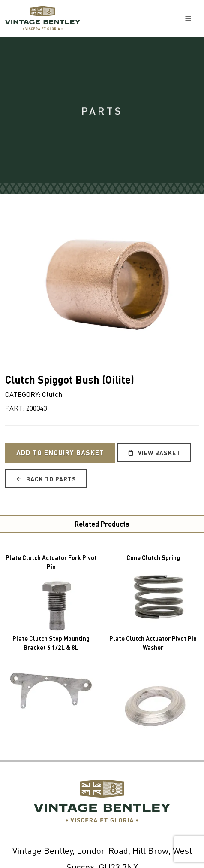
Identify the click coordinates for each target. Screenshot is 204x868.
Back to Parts (46, 479)
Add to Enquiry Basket (60, 452)
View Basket (154, 453)
